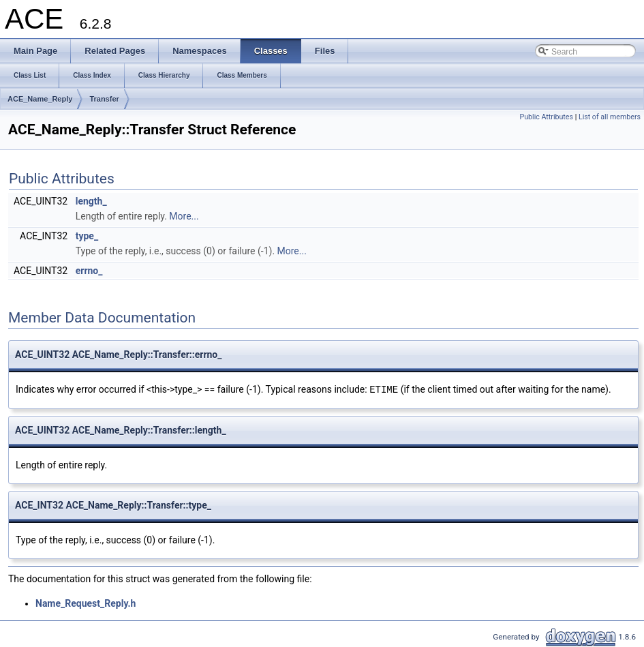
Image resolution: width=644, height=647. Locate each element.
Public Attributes (546, 117)
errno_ (89, 271)
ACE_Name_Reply (40, 99)
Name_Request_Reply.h (86, 603)
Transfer (104, 99)
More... (184, 216)
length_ (91, 201)
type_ (87, 236)
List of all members (610, 117)
